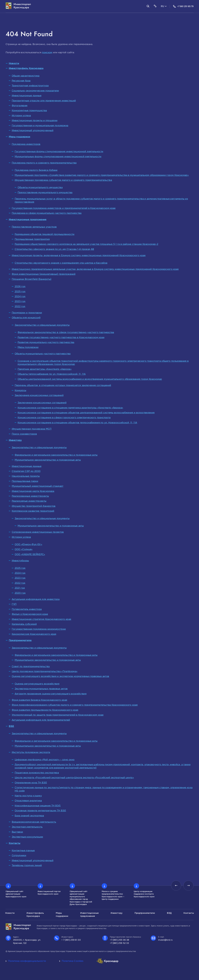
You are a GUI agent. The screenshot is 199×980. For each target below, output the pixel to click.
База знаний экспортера (29, 816)
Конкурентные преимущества (29, 110)
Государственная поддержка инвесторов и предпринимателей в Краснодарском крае (64, 208)
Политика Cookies (73, 961)
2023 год (20, 301)
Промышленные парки (25, 481)
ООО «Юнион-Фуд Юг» (28, 544)
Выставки (17, 832)
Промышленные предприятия (32, 239)
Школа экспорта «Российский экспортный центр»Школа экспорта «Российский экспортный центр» (74, 778)
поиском (47, 52)
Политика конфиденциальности (27, 961)
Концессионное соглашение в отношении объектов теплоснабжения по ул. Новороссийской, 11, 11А (77, 423)
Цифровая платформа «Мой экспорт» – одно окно (45, 760)
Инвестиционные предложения (28, 219)
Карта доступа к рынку (28, 796)
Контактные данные (23, 850)
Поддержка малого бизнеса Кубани (36, 170)
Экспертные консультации (27, 837)
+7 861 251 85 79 (183, 6)
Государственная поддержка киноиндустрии (39, 629)
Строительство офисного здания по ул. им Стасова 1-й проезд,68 (54, 249)
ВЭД (11, 726)
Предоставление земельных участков (34, 227)
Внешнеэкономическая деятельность (34, 822)
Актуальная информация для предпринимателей (41, 720)
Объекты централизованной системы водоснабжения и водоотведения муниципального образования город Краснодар (90, 379)
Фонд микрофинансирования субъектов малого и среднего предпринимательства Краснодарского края (75, 705)
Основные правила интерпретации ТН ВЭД (40, 811)
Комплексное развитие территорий (33, 511)
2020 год (20, 593)
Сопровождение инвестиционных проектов (38, 532)
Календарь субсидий (24, 624)
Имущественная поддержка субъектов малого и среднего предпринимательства (63, 180)
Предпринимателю (20, 640)
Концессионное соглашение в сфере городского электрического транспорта (64, 418)
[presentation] (175, 886)
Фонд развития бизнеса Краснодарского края (40, 700)
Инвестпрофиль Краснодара (26, 68)
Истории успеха (21, 116)
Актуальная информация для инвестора (36, 599)
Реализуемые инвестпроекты (29, 501)
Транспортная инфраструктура (30, 86)
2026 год (20, 286)
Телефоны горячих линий (27, 865)
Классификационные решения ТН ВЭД (38, 806)
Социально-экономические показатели (35, 91)
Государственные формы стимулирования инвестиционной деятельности (59, 151)
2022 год (20, 306)
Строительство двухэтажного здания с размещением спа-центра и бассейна (61, 263)
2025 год (20, 291)
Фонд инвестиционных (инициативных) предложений (44, 274)
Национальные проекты (26, 476)
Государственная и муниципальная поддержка (40, 126)
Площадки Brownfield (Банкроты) (32, 279)
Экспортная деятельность (27, 827)
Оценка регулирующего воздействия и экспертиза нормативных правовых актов (60, 676)
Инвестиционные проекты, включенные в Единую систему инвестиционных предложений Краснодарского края (79, 255)
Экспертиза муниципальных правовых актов (41, 689)
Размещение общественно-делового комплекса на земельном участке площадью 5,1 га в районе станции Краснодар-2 (86, 244)
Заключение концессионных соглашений (39, 395)
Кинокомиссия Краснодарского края (34, 634)
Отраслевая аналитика (28, 801)
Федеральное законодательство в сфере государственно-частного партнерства (66, 332)
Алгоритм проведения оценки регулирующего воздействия (51, 694)
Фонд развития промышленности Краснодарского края (45, 710)
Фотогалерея (20, 106)
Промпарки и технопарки (27, 313)
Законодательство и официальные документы (42, 325)
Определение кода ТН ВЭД (31, 783)
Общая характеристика (26, 76)
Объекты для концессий (26, 318)
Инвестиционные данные (27, 96)
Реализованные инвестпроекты (30, 496)
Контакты (15, 843)
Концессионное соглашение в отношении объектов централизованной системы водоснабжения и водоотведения (86, 413)
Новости (14, 63)
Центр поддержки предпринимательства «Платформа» (45, 671)
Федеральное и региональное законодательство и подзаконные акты (56, 455)
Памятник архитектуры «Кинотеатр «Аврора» (45, 369)
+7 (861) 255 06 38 (120, 940)
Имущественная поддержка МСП (32, 429)
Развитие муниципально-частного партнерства (46, 342)
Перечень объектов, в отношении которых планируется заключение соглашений (63, 385)
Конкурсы (20, 390)
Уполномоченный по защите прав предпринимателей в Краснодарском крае (58, 715)
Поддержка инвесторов (26, 144)
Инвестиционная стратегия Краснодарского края (42, 619)
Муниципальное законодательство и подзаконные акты (48, 460)
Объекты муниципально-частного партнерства (43, 354)
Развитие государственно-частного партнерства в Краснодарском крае (61, 337)
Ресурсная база (21, 81)
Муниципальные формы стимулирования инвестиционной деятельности (58, 157)
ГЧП (14, 604)
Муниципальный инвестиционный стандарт (38, 486)
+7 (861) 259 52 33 (119, 943)
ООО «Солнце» (24, 549)
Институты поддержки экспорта (31, 752)
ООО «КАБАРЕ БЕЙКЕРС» (30, 554)
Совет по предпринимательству (31, 666)
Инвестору (15, 440)
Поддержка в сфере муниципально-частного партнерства (47, 213)
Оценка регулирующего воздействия (37, 684)
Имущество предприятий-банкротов (34, 506)
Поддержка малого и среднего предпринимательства (44, 163)
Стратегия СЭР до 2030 (26, 471)
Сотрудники (19, 855)
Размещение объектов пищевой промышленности (45, 234)
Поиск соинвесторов (24, 434)
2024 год (20, 296)
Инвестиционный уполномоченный (33, 130)
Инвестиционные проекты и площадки (35, 120)
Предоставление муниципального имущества (45, 192)
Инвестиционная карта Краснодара (33, 491)
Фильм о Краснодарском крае (30, 614)
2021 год (20, 588)
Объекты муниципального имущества (40, 187)
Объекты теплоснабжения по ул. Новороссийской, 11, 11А (52, 374)
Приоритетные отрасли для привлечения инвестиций (44, 101)
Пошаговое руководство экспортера (37, 773)
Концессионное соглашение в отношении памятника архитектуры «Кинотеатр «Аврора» (70, 408)
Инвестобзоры (20, 561)
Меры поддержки (20, 137)
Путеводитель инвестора (27, 609)
